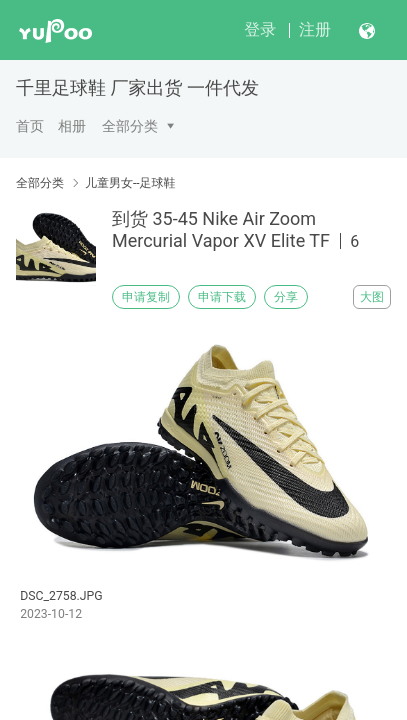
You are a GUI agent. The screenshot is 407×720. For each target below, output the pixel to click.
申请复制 (146, 297)
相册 (72, 126)
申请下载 (222, 297)
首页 (30, 126)
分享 (286, 297)
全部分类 (130, 126)
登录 (260, 29)
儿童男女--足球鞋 (130, 183)
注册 (315, 29)
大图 (372, 297)
